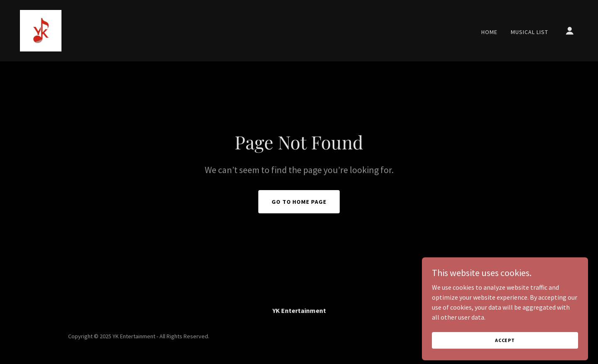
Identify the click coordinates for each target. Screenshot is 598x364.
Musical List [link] (529, 32)
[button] (570, 31)
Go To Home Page (299, 202)
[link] (41, 30)
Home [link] (489, 32)
